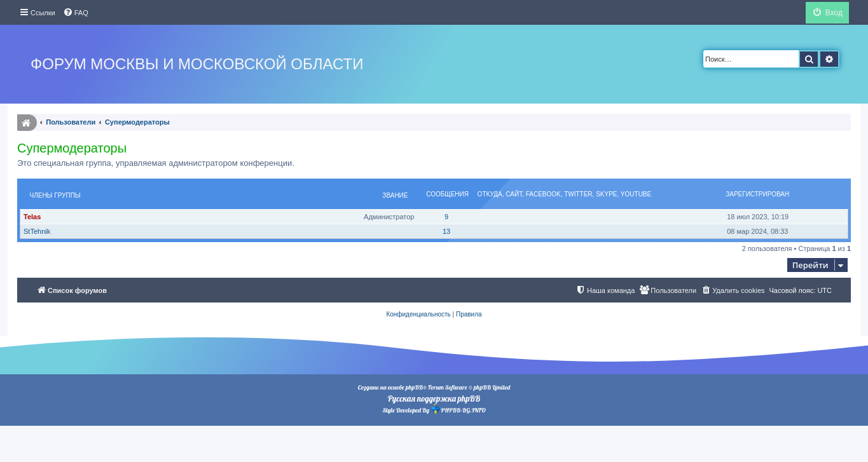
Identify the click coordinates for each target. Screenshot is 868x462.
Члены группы (55, 195)
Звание (395, 195)
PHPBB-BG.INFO (458, 409)
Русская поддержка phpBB (434, 398)
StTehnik (37, 231)
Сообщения (447, 194)
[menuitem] (76, 13)
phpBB (414, 387)
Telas (32, 217)
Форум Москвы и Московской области (197, 64)
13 (446, 231)
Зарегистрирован (757, 194)
